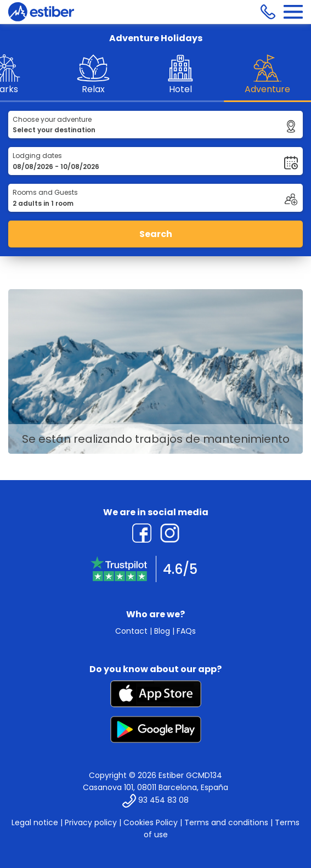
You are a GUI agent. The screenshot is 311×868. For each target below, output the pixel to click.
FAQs (186, 631)
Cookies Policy (151, 822)
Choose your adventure (52, 119)
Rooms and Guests (45, 192)
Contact (131, 631)
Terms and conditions (226, 822)
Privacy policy (91, 822)
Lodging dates (37, 156)
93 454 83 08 (163, 800)
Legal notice (35, 822)
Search (156, 234)
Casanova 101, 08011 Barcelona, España (155, 787)
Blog (162, 631)
